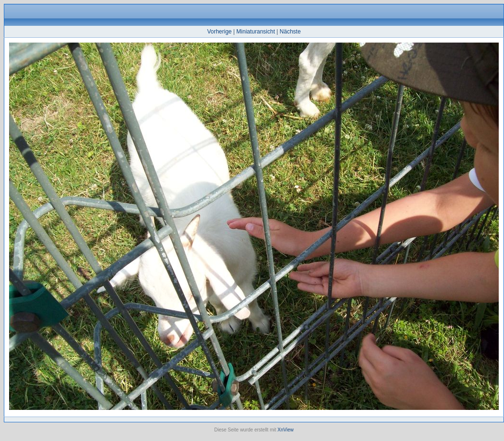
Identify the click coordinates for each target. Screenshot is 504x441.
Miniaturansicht (256, 32)
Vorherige (219, 32)
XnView (285, 430)
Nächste (290, 32)
